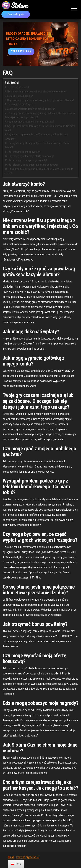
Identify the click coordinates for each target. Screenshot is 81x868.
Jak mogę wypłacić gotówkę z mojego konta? (31, 109)
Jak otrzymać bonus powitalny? (25, 152)
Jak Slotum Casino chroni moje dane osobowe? (33, 165)
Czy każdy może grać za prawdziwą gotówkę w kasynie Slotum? (40, 100)
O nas (11, 857)
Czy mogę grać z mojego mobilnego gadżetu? (31, 122)
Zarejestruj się (16, 14)
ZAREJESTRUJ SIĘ (21, 51)
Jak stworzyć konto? (18, 87)
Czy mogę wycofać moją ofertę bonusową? (31, 156)
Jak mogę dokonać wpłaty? (21, 104)
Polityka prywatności (28, 857)
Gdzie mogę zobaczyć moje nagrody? (28, 160)
